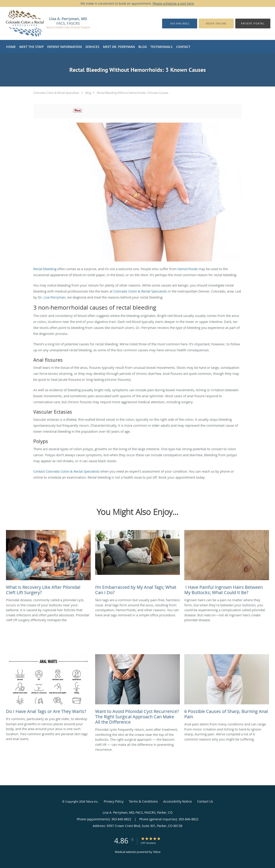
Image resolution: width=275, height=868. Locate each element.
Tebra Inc (92, 801)
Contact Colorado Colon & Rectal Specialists (66, 471)
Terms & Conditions (143, 801)
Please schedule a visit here (173, 3)
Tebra (157, 852)
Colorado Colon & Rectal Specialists (56, 93)
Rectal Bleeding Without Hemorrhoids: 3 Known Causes (133, 93)
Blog (88, 93)
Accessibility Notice (178, 801)
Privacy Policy (114, 801)
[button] (216, 24)
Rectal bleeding (45, 269)
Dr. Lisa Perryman (52, 297)
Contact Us (205, 801)
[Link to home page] (54, 23)
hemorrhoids (188, 269)
